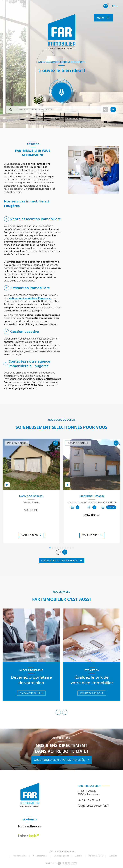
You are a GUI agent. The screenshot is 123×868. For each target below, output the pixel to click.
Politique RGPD (96, 856)
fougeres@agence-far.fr (93, 806)
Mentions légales (61, 856)
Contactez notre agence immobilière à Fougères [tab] (29, 364)
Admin (79, 856)
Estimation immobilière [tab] (30, 288)
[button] (65, 552)
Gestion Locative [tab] (25, 332)
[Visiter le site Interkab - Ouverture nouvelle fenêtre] (29, 836)
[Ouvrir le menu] (103, 18)
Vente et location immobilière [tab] (36, 219)
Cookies (113, 856)
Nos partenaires (40, 856)
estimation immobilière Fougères (30, 298)
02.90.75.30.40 (89, 800)
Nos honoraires (20, 856)
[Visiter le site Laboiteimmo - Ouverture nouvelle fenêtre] (67, 863)
